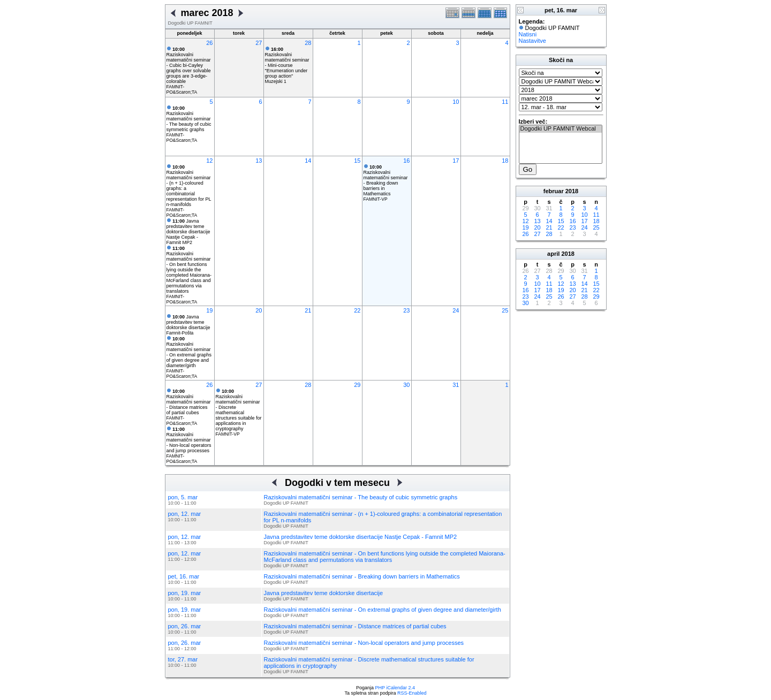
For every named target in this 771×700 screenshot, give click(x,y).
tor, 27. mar (183, 659)
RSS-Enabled (412, 693)
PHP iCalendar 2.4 (395, 688)
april (553, 254)
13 (259, 161)
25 (505, 310)
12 (209, 161)
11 (505, 102)
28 (308, 43)
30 (406, 385)
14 (308, 161)
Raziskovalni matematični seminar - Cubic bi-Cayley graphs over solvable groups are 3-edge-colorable (189, 65)
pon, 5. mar (183, 497)
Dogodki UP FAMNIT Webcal (561, 129)
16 (406, 161)
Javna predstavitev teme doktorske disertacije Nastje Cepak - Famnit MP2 (188, 232)
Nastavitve (532, 41)
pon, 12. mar (185, 514)
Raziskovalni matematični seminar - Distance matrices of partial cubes (189, 402)
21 (308, 310)
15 (357, 161)
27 (259, 43)
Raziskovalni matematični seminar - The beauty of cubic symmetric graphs (189, 119)
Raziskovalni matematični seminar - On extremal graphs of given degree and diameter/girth (189, 352)
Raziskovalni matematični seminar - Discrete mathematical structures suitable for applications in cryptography (239, 410)
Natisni (528, 34)
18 (505, 161)
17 (456, 161)
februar (554, 191)
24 (456, 310)
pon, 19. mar (185, 593)
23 (406, 310)
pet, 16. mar (184, 576)
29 (357, 385)
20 (259, 310)
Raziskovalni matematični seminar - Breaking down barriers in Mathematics (386, 180)
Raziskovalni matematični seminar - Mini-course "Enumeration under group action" (287, 63)
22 (357, 310)
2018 (572, 191)
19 (209, 310)
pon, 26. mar (185, 626)
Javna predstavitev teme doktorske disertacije (188, 322)
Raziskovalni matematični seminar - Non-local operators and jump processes (189, 440)
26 (209, 43)
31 (456, 385)
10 (456, 102)
